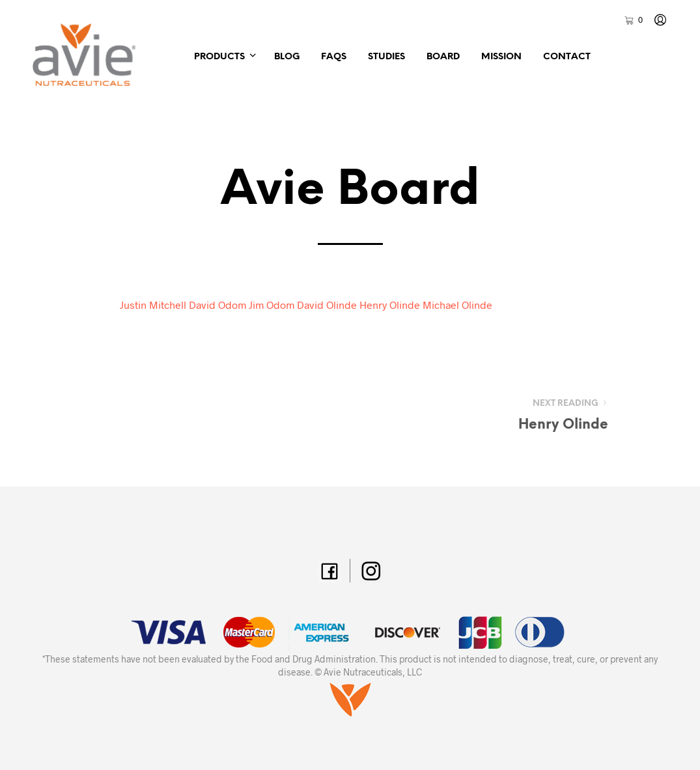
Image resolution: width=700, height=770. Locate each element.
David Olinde (327, 305)
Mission (501, 57)
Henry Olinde (390, 305)
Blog (287, 57)
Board (443, 57)
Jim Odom (272, 305)
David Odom (217, 305)
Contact (567, 57)
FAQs (334, 57)
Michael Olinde (457, 305)
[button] (633, 20)
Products (219, 57)
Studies (386, 57)
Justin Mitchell (153, 305)
